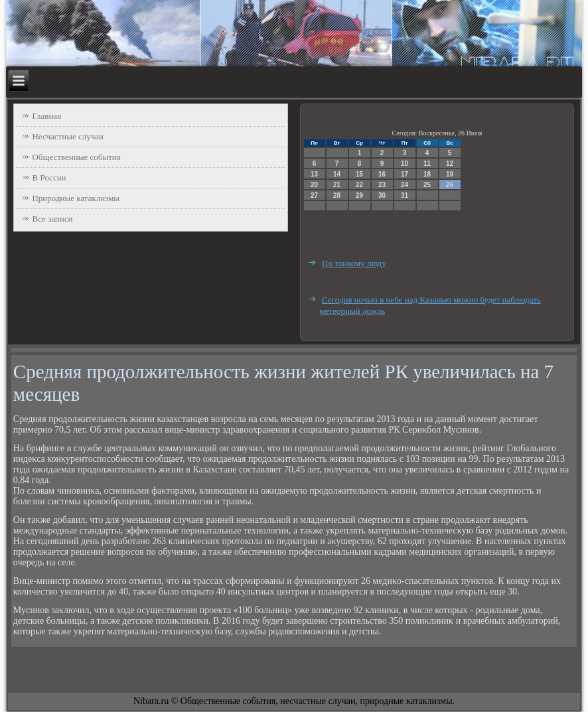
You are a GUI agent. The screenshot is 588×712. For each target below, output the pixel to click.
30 (382, 195)
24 (404, 185)
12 (450, 164)
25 (427, 185)
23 (382, 185)
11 (427, 164)
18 (427, 174)
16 (382, 174)
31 (404, 195)
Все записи (52, 219)
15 (359, 174)
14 (337, 174)
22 (359, 185)
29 (359, 195)
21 (337, 185)
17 (404, 174)
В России (49, 178)
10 (404, 164)
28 (337, 195)
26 (450, 185)
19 (450, 174)
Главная (46, 116)
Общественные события (76, 157)
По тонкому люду (354, 263)
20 (314, 185)
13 (314, 174)
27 (314, 195)
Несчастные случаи (68, 136)
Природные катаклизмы (76, 198)
